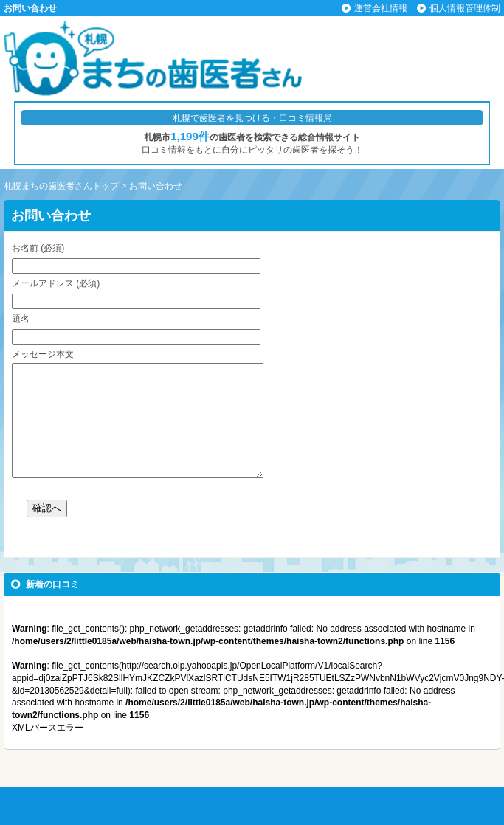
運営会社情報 (381, 8)
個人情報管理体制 (465, 8)
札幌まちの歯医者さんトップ (61, 186)
